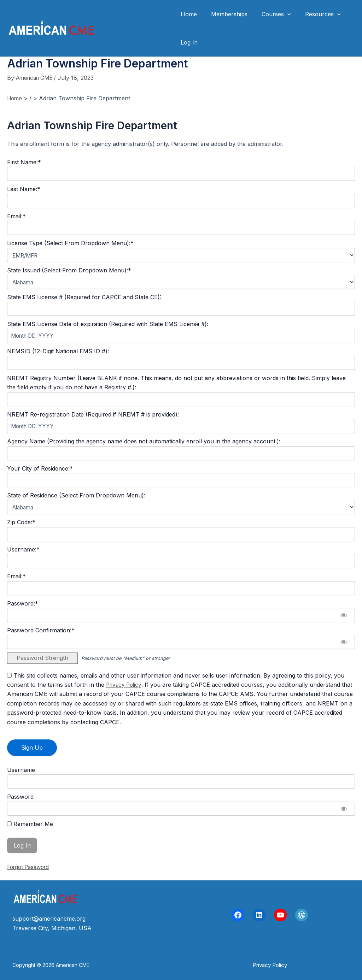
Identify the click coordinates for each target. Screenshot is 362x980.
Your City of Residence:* (40, 468)
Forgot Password (30, 867)
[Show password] (343, 615)
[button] (270, 965)
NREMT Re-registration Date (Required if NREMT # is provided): (93, 414)
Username (21, 770)
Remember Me (30, 824)
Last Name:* (24, 189)
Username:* (23, 549)
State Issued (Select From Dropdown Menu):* (69, 270)
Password (20, 797)
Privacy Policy (125, 685)
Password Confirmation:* (41, 630)
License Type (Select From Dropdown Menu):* (70, 243)
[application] (280, 14)
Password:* (23, 603)
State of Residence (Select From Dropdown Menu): (76, 495)
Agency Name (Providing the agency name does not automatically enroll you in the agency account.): (144, 441)
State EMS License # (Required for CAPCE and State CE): (84, 297)
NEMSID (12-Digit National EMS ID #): (58, 351)
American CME (134, 28)
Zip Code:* (21, 522)
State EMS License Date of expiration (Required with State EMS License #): (108, 324)
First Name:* (24, 162)
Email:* (16, 216)
